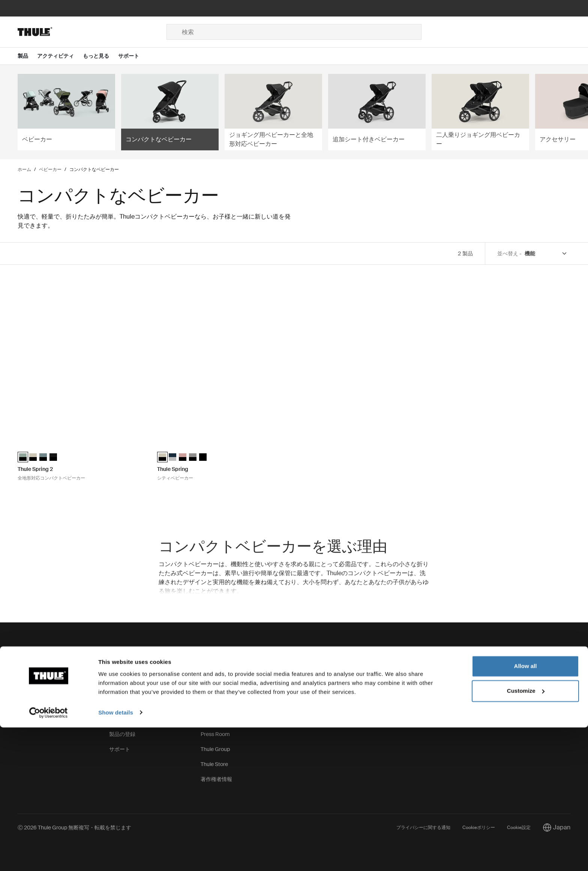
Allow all (526, 810)
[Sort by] (546, 254)
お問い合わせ (33, 674)
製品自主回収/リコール (136, 719)
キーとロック (125, 689)
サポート (120, 749)
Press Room (215, 734)
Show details (116, 856)
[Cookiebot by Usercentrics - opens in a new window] (49, 856)
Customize (526, 834)
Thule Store (214, 764)
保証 (114, 704)
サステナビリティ (222, 704)
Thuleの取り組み (220, 674)
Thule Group (215, 749)
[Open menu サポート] (133, 56)
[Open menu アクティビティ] (60, 56)
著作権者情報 (216, 779)
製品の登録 (122, 734)
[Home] (92, 32)
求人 (206, 689)
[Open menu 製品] (27, 56)
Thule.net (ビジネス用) (226, 719)
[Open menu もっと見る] (100, 56)
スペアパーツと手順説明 (138, 674)
